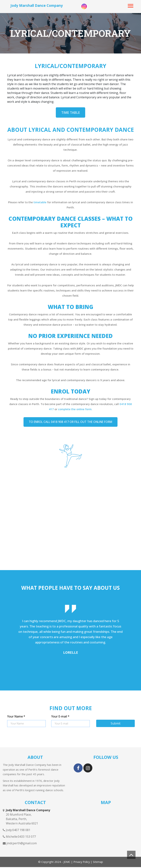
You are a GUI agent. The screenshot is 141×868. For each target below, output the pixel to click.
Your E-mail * (60, 717)
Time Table (70, 113)
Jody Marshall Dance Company (37, 6)
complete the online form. (75, 410)
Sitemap (98, 863)
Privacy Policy (81, 863)
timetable (40, 203)
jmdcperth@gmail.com (21, 844)
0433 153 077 (27, 838)
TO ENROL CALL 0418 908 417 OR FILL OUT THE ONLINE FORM (71, 423)
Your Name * (16, 717)
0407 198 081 (21, 831)
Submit (116, 724)
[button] (131, 5)
